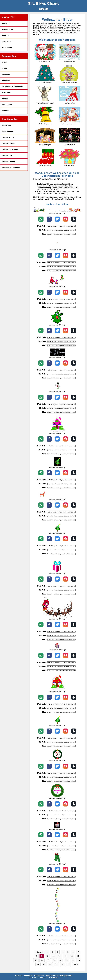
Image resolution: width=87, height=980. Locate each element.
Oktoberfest (7, 42)
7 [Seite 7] (78, 952)
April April (6, 23)
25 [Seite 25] (44, 964)
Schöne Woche (8, 137)
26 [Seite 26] (50, 964)
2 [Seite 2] (52, 952)
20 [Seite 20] (60, 960)
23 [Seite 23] (79, 960)
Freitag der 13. (8, 29)
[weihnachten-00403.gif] (57, 498)
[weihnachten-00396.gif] (57, 759)
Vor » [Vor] (76, 964)
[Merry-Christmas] (70, 53)
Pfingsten (6, 80)
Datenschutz (67, 976)
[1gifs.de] (43, 9)
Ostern (5, 62)
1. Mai (4, 68)
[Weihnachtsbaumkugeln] (70, 74)
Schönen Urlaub (8, 161)
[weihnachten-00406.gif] (57, 390)
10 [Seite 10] (47, 956)
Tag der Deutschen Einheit (12, 86)
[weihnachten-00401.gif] (57, 572)
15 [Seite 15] (78, 956)
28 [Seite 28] (62, 964)
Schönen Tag (7, 155)
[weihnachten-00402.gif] (57, 531)
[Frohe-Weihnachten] (45, 53)
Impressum (28, 976)
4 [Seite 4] (63, 952)
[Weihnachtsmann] (70, 137)
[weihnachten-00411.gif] (57, 212)
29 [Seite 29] (69, 964)
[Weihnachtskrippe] (45, 137)
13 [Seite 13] (66, 956)
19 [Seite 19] (54, 960)
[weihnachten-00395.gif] (57, 797)
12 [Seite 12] (59, 956)
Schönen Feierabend (10, 149)
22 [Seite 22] (73, 960)
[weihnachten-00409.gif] (57, 285)
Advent (5, 99)
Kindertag (6, 74)
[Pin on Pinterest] (66, 219)
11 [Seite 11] (53, 956)
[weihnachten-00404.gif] (57, 465)
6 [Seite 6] (73, 952)
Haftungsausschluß (53, 976)
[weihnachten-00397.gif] (57, 724)
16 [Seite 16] (36, 960)
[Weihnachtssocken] (45, 158)
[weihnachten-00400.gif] (57, 617)
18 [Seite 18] (48, 960)
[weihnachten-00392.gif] (57, 922)
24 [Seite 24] (38, 964)
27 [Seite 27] (56, 964)
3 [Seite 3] (57, 952)
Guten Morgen (8, 131)
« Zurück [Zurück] (39, 952)
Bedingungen (39, 976)
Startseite (19, 976)
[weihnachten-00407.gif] (57, 356)
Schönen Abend (8, 143)
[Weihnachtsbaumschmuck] (45, 95)
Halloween (6, 92)
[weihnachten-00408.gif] (57, 323)
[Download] (74, 219)
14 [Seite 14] (72, 956)
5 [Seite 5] (68, 952)
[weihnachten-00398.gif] (57, 690)
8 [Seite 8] (36, 956)
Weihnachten (7, 105)
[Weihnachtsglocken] (45, 116)
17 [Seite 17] (42, 960)
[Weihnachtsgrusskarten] (70, 116)
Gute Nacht (6, 125)
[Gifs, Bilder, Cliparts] (43, 4)
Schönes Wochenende (11, 168)
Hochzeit (6, 36)
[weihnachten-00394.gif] (57, 827)
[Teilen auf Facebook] (49, 219)
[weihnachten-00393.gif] (57, 862)
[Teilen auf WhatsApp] (41, 219)
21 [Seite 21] (67, 960)
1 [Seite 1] (47, 952)
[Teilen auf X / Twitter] (57, 219)
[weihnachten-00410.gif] (57, 248)
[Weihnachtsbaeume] (45, 74)
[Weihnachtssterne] (70, 158)
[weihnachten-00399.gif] (57, 648)
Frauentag (6, 111)
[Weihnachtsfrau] (70, 95)
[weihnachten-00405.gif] (57, 432)
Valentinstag (7, 48)
